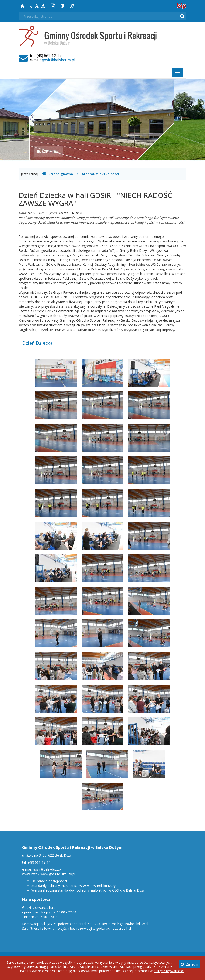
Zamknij (190, 964)
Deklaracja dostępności (49, 881)
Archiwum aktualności (100, 174)
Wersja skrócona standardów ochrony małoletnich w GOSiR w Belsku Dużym (90, 890)
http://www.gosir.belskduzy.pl (53, 874)
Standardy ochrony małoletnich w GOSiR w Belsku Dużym (75, 886)
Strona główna (57, 174)
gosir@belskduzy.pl (58, 60)
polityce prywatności (169, 971)
